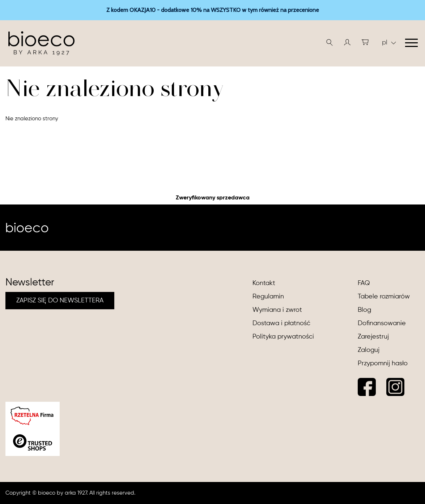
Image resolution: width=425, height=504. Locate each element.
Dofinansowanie (382, 323)
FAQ (364, 283)
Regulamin (268, 297)
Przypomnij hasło (383, 363)
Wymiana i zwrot (277, 310)
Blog (364, 310)
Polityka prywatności (283, 337)
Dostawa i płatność (281, 323)
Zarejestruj (373, 337)
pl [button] (389, 43)
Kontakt (264, 283)
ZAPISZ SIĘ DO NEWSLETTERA (60, 301)
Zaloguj (369, 350)
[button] (347, 42)
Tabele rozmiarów (384, 297)
